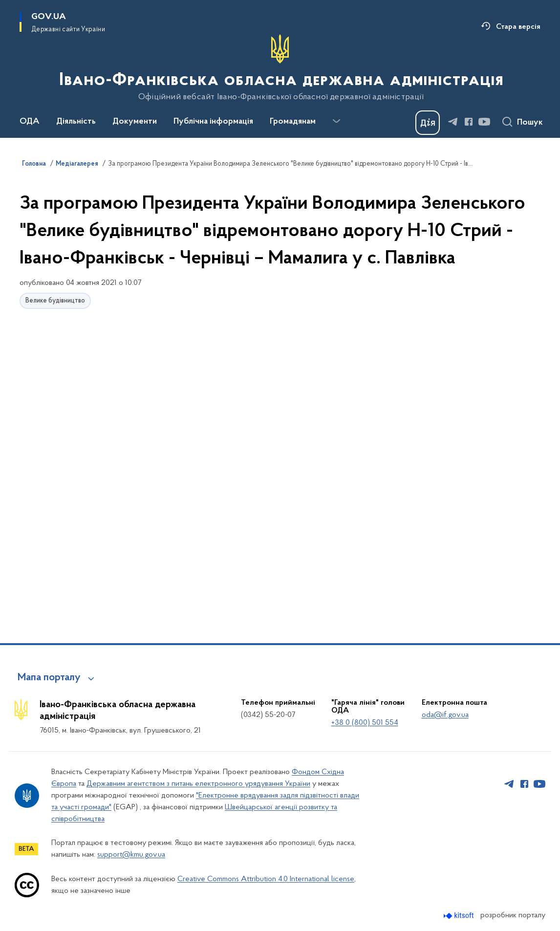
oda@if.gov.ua (445, 715)
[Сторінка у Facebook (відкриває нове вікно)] (469, 122)
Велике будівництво (55, 301)
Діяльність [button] (76, 122)
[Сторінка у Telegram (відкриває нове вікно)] (453, 122)
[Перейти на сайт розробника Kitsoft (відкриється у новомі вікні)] (460, 916)
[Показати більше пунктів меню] (336, 121)
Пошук (530, 123)
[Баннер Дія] (428, 123)
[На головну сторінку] (280, 68)
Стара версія (518, 27)
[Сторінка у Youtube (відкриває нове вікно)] (484, 122)
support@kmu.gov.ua (131, 855)
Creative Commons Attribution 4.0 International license (266, 879)
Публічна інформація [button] (213, 122)
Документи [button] (135, 122)
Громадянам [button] (293, 122)
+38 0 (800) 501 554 (365, 723)
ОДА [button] (30, 122)
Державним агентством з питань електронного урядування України (198, 784)
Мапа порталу (49, 678)
